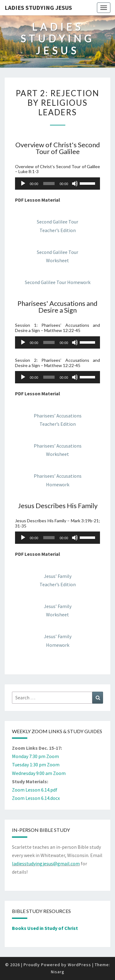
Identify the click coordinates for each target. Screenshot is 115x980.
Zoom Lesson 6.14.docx (36, 798)
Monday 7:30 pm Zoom (35, 756)
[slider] (49, 184)
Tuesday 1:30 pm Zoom (36, 765)
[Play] (23, 184)
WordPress (79, 965)
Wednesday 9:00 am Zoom (39, 773)
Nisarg (58, 972)
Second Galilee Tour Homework (58, 282)
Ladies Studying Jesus (38, 8)
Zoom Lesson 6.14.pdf (35, 790)
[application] (57, 184)
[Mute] (75, 184)
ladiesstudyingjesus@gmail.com (46, 863)
